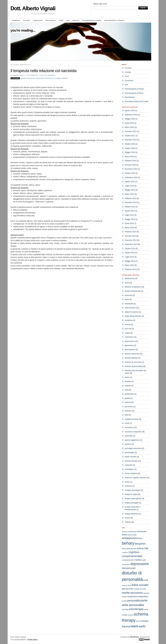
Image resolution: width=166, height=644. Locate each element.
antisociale (129, 304)
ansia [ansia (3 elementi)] (124, 535)
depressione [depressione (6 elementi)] (140, 564)
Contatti (76, 20)
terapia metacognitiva (133, 499)
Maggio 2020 (130, 119)
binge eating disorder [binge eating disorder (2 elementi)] (129, 549)
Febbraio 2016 (130, 161)
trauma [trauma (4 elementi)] (126, 626)
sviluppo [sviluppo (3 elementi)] (145, 621)
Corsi (61, 20)
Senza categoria (131, 473)
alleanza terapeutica (133, 287)
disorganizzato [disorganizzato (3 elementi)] (129, 568)
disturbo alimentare (132, 354)
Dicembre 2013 (131, 240)
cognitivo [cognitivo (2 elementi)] (125, 552)
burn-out (128, 329)
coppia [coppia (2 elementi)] (144, 560)
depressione (130, 341)
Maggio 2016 (130, 152)
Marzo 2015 (129, 194)
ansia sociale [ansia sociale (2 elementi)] (132, 535)
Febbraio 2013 (130, 269)
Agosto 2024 (130, 111)
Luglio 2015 (129, 186)
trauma (128, 518)
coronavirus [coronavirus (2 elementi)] (126, 564)
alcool (127, 283)
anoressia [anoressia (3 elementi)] (142, 531)
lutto (127, 415)
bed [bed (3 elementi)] (140, 538)
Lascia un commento (47, 75)
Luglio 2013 (129, 257)
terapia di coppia (131, 494)
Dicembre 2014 (131, 202)
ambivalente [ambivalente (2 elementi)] (132, 532)
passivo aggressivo (132, 440)
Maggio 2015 (130, 190)
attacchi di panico (132, 312)
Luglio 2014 (129, 215)
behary (23, 78)
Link (68, 20)
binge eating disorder (133, 316)
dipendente (129, 345)
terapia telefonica (131, 514)
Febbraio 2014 (130, 232)
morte (127, 423)
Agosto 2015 (130, 182)
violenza (128, 522)
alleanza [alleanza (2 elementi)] (125, 532)
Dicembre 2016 (131, 140)
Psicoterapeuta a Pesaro (114, 20)
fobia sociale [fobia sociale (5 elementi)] (140, 585)
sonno (127, 482)
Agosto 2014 (130, 211)
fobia (127, 390)
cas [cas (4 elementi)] (146, 548)
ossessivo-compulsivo (133, 432)
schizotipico (129, 469)
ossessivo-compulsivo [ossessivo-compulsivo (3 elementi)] (138, 596)
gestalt (127, 398)
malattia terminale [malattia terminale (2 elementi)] (140, 589)
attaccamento (130, 308)
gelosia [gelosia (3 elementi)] (125, 589)
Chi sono (26, 20)
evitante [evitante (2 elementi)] (125, 585)
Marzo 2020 (129, 127)
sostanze (128, 486)
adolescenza (130, 279)
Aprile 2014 (129, 223)
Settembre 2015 (131, 177)
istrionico (128, 411)
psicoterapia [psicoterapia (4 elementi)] (136, 609)
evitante (128, 386)
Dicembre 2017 (131, 131)
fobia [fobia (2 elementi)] (129, 585)
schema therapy (62, 78)
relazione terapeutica (45, 78)
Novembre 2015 (131, 169)
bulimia (128, 325)
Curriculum (38, 20)
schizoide (128, 465)
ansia (127, 299)
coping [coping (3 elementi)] (138, 560)
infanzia (128, 402)
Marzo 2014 (129, 228)
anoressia (129, 295)
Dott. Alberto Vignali (33, 8)
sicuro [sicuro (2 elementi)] (138, 621)
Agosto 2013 (130, 253)
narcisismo (129, 427)
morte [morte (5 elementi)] (126, 593)
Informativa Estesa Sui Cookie (137, 101)
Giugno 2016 (130, 148)
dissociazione (130, 350)
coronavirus (129, 337)
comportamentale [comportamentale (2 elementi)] (128, 560)
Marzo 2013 (129, 265)
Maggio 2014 (130, 219)
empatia (128, 381)
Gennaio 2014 (130, 236)
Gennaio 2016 (130, 165)
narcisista (31, 78)
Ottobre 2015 (130, 173)
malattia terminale (132, 419)
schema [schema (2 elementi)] (131, 615)
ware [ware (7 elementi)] (134, 626)
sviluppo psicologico (133, 490)
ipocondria (129, 407)
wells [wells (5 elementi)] (142, 626)
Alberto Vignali (18, 75)
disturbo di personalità (133, 366)
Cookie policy (32, 640)
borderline (129, 320)
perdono (128, 444)
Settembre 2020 (131, 115)
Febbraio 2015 (130, 198)
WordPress (135, 637)
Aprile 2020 (129, 123)
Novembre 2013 (131, 244)
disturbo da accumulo (133, 362)
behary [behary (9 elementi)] (128, 543)
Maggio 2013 (130, 261)
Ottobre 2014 (130, 207)
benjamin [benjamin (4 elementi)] (140, 544)
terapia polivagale (132, 503)
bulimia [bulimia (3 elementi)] (140, 548)
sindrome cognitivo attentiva (136, 478)
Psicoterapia (51, 20)
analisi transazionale (133, 291)
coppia (127, 333)
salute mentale (131, 457)
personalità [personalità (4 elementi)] (133, 601)
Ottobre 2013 (130, 249)
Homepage (16, 20)
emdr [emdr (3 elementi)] (146, 580)
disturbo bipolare (131, 358)
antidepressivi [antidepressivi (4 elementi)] (130, 538)
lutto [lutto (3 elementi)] (131, 589)
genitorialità (129, 394)
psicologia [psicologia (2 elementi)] (125, 609)
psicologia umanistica (133, 448)
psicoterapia (130, 452)
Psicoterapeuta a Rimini (92, 20)
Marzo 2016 (129, 157)
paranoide (129, 436)
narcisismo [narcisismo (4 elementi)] (136, 593)
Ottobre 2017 (130, 136)
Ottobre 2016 (130, 144)
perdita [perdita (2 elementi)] (124, 601)
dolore (127, 377)
